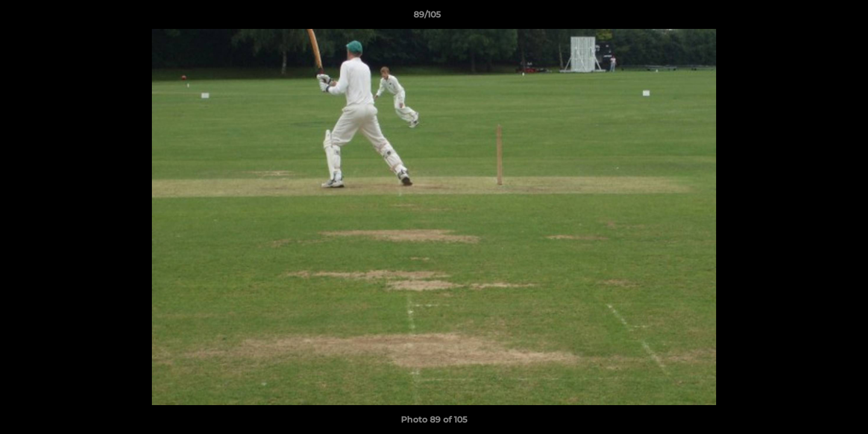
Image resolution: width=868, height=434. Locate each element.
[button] (817, 17)
